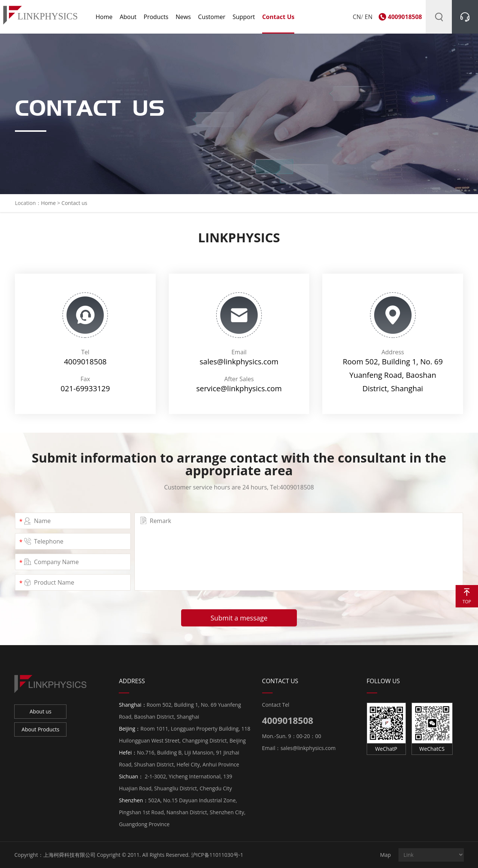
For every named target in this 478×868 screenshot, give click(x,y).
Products (156, 17)
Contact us (278, 17)
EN (369, 17)
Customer (212, 17)
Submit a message (239, 618)
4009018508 (405, 17)
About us (40, 711)
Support (244, 17)
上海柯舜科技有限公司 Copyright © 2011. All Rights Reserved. (117, 855)
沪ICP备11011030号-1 (217, 855)
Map (386, 855)
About (128, 17)
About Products (41, 729)
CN (357, 17)
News (183, 17)
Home (104, 17)
